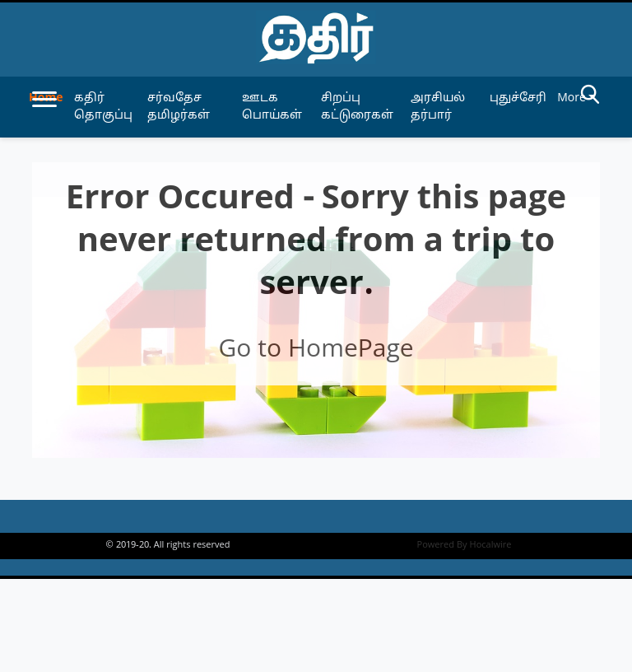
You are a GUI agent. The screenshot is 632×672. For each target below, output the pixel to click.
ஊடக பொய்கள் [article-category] (272, 107)
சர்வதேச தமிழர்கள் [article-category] (179, 107)
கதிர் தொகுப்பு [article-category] (103, 107)
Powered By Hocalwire (465, 545)
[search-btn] (590, 97)
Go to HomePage (316, 350)
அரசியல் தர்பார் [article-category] (438, 107)
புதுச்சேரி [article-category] (518, 98)
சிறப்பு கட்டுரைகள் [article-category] (357, 107)
